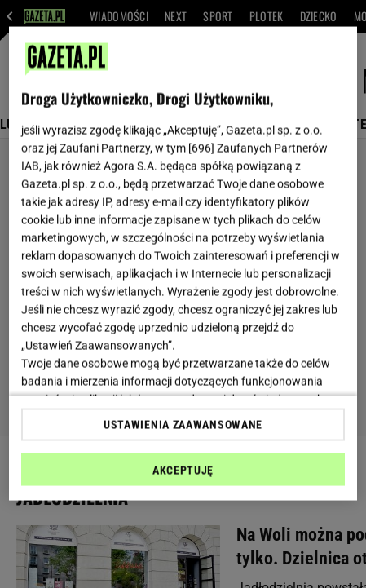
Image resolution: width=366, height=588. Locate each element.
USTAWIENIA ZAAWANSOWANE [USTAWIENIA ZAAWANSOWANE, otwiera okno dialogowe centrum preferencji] (183, 424)
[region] (183, 264)
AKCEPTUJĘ (183, 470)
